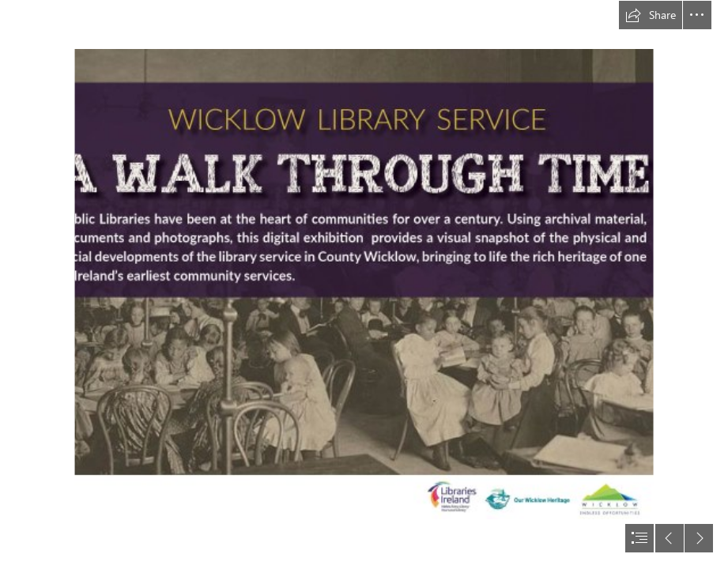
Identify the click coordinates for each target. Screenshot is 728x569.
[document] (364, 284)
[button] (651, 15)
